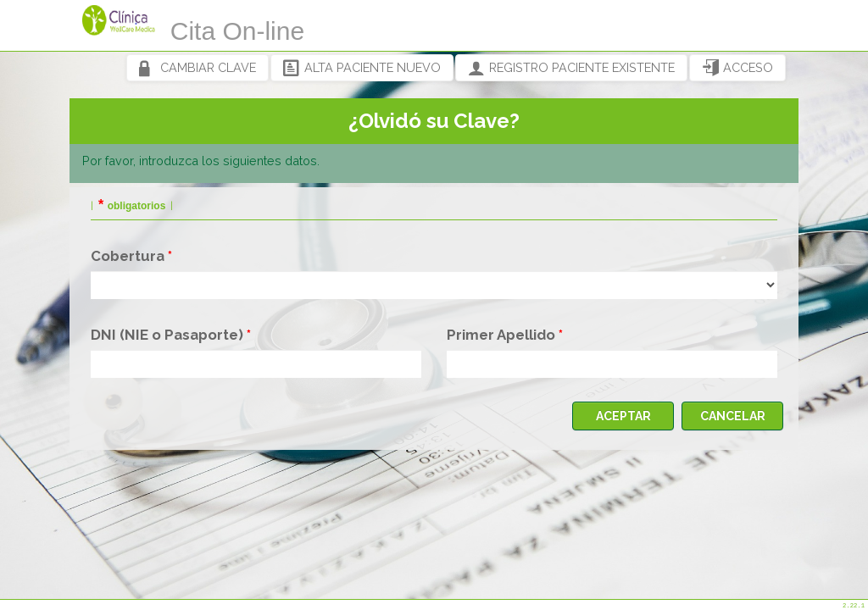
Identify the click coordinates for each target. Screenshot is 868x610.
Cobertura (128, 256)
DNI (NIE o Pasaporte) (167, 335)
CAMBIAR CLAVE (198, 68)
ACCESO (737, 68)
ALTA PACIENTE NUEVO (362, 68)
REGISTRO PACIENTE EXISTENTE (571, 68)
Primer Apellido (501, 335)
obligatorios (137, 206)
